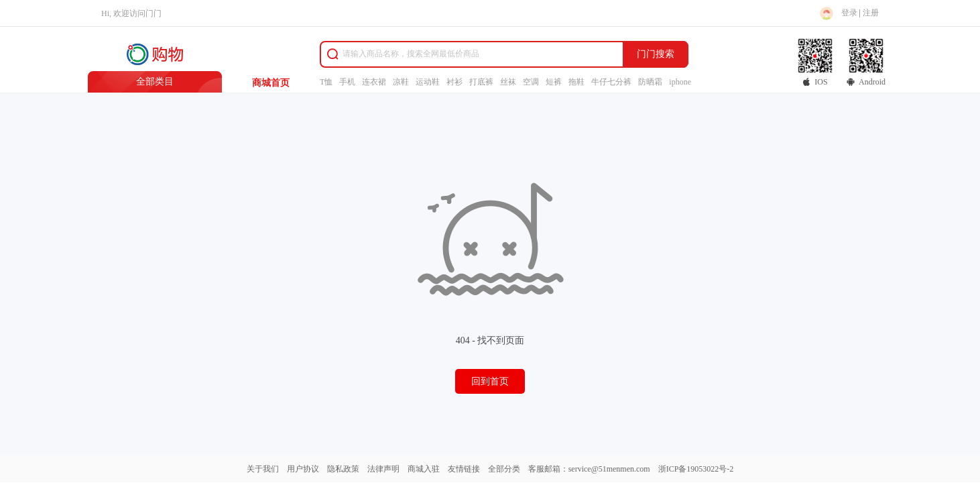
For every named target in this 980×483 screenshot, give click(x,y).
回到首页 (490, 381)
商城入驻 (424, 469)
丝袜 (508, 82)
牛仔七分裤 (611, 82)
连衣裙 (374, 82)
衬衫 (454, 82)
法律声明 (383, 469)
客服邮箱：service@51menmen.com (589, 469)
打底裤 (481, 82)
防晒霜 (650, 82)
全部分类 (504, 469)
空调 (531, 82)
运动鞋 (428, 82)
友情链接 (464, 469)
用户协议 (303, 469)
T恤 (326, 82)
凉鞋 (401, 82)
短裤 (554, 82)
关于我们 (263, 469)
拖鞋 (576, 82)
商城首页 (271, 83)
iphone (680, 82)
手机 (347, 82)
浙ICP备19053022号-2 (696, 469)
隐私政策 (343, 469)
